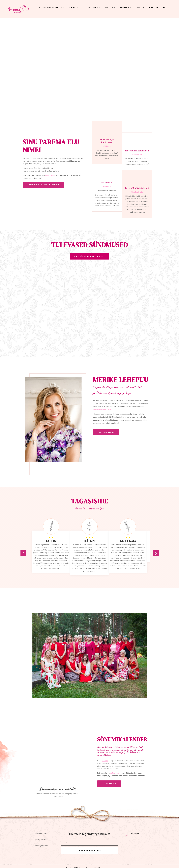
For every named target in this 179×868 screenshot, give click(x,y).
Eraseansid (93, 8)
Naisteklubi (125, 8)
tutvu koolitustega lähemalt (43, 185)
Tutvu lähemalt (106, 432)
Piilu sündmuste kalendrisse (89, 256)
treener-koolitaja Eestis (102, 409)
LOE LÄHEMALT (109, 784)
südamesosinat (116, 773)
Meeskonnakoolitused (51, 8)
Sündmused (75, 8)
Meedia (139, 8)
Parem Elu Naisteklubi (137, 188)
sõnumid (105, 761)
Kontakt (154, 8)
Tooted (109, 8)
